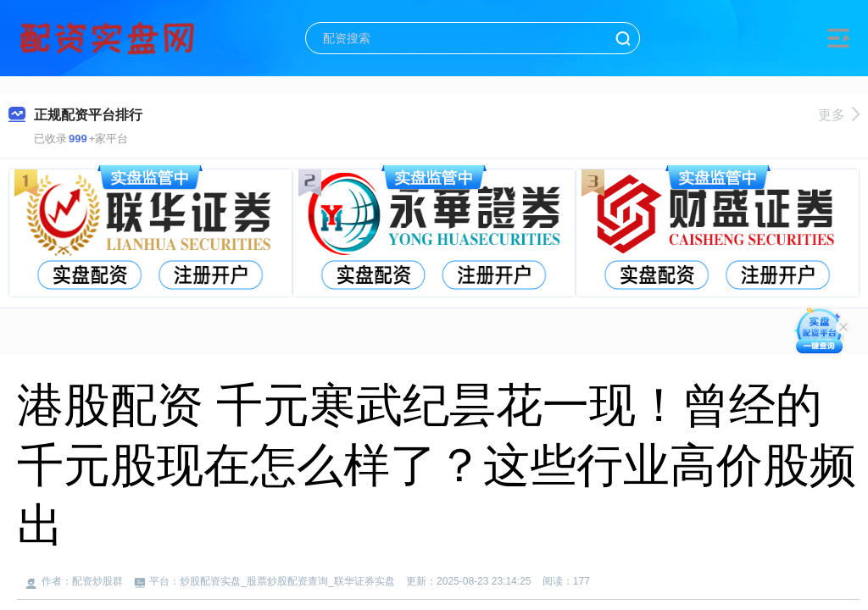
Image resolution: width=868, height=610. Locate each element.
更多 (839, 115)
